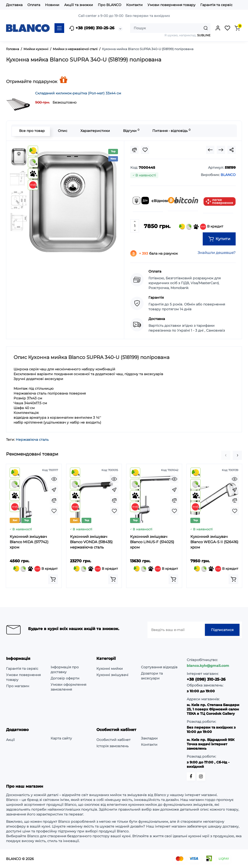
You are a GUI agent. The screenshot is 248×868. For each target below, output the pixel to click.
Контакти (134, 5)
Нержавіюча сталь (32, 440)
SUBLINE (204, 35)
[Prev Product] (210, 150)
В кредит (201, 227)
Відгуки (130, 131)
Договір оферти (65, 678)
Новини (52, 5)
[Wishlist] (145, 150)
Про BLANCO (110, 5)
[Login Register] (218, 28)
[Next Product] (221, 150)
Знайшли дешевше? (217, 253)
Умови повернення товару (171, 5)
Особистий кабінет (113, 740)
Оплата (34, 5)
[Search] (206, 28)
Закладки (149, 738)
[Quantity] (135, 226)
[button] (226, 455)
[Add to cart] (53, 579)
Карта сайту (61, 738)
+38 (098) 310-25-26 (92, 28)
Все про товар (31, 131)
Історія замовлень (112, 746)
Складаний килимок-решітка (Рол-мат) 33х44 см (78, 93)
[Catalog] (59, 28)
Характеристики (94, 131)
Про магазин (18, 686)
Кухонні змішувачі (112, 675)
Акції (10, 740)
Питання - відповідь (170, 131)
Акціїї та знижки (79, 5)
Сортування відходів (159, 667)
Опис (62, 131)
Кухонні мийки (110, 669)
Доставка (14, 5)
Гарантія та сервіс (216, 5)
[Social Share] (232, 150)
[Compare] (134, 150)
